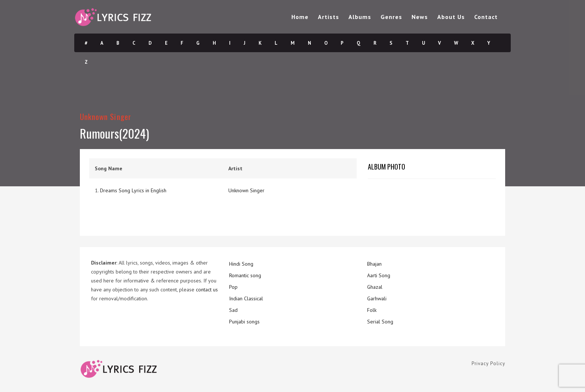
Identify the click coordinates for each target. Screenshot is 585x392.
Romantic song (245, 275)
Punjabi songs (244, 322)
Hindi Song (241, 264)
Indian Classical (246, 298)
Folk (372, 310)
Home (300, 17)
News (420, 17)
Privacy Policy (488, 363)
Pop (233, 287)
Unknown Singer (106, 116)
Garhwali (377, 298)
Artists (329, 17)
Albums (360, 17)
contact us (207, 290)
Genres (391, 17)
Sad (233, 310)
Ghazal (375, 287)
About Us (451, 17)
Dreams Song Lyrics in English (133, 190)
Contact (486, 17)
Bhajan (374, 264)
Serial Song (380, 322)
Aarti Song (379, 275)
